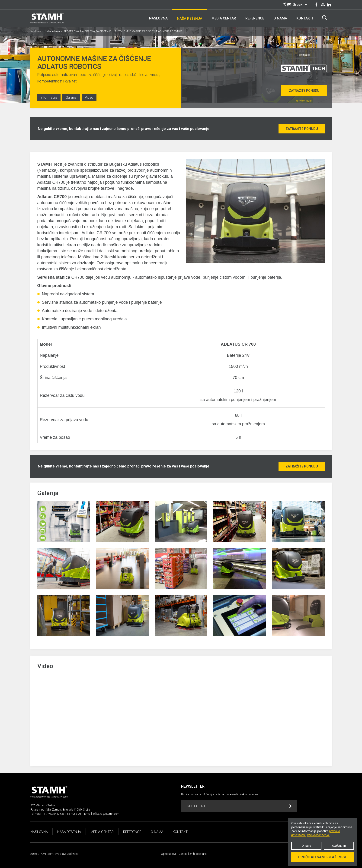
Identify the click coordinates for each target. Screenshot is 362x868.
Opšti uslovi (168, 854)
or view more (304, 101)
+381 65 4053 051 (71, 814)
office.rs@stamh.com (106, 814)
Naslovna (36, 31)
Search (325, 18)
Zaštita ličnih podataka (193, 854)
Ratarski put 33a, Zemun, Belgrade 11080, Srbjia (60, 810)
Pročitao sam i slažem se (323, 857)
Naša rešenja (52, 31)
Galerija (71, 98)
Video (89, 98)
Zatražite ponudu (304, 91)
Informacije (49, 98)
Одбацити (339, 846)
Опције (306, 846)
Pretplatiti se (239, 806)
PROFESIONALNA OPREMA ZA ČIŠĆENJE (87, 31)
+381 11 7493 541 (47, 814)
